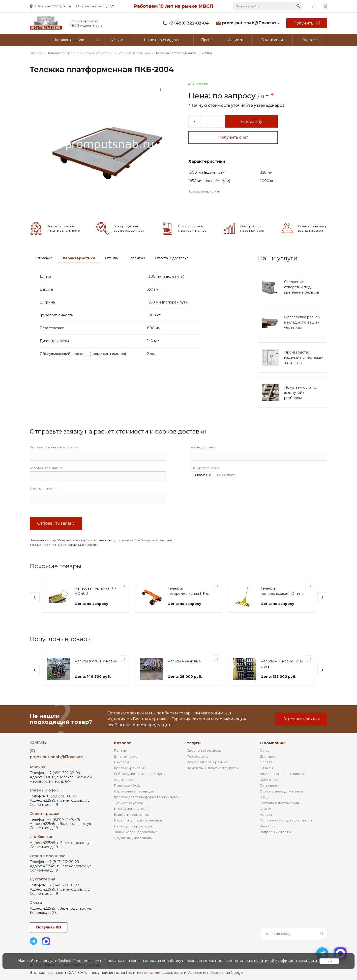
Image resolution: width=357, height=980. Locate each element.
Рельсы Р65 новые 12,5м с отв (282, 664)
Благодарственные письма (282, 774)
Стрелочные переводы (134, 791)
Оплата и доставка (172, 258)
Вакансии (268, 826)
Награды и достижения (279, 803)
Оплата (266, 762)
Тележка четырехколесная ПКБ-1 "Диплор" (189, 591)
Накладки (122, 762)
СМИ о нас (269, 780)
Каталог (123, 743)
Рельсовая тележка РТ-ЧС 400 (95, 591)
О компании (272, 743)
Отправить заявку (56, 523)
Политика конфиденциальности (286, 820)
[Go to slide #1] (37, 89)
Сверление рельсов (204, 750)
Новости (267, 815)
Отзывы (112, 258)
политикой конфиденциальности (71, 545)
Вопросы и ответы (275, 832)
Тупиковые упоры (129, 803)
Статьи (265, 809)
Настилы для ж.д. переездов (138, 820)
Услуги (194, 743)
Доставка (268, 756)
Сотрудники (270, 785)
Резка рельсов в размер (207, 762)
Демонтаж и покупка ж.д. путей (213, 768)
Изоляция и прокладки (133, 826)
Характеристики (79, 258)
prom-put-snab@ (251, 23)
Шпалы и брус (126, 756)
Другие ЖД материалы (133, 838)
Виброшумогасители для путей (140, 774)
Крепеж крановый (130, 768)
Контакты (38, 743)
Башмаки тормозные (132, 815)
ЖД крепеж (124, 780)
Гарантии (137, 258)
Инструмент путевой (132, 809)
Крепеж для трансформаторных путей (147, 797)
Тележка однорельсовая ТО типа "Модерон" (282, 591)
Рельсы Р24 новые (184, 661)
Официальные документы (281, 791)
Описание (44, 258)
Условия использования (209, 973)
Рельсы (120, 750)
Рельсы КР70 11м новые (96, 661)
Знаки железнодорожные (136, 832)
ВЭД (263, 797)
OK (329, 961)
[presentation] (35, 597)
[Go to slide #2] (37, 106)
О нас (264, 750)
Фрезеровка (198, 756)
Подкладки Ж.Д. (127, 785)
